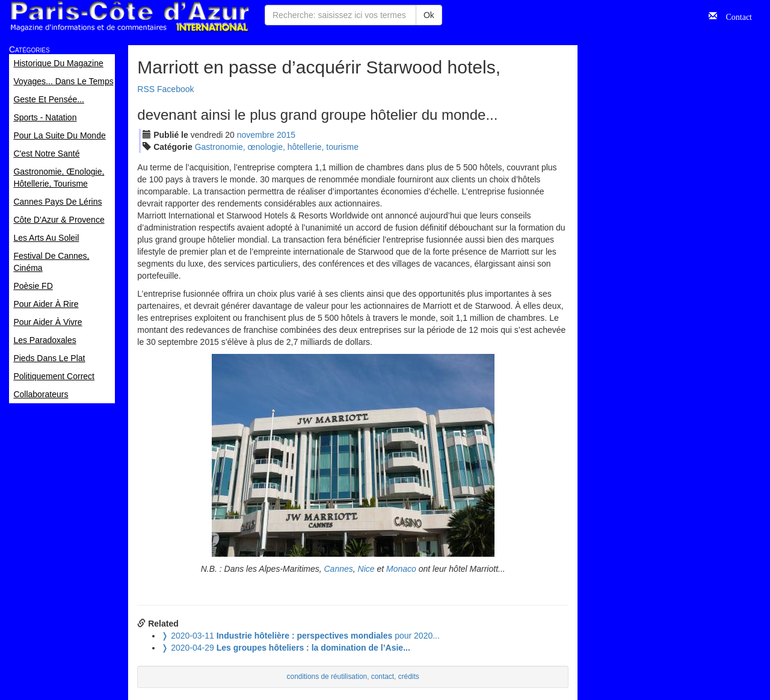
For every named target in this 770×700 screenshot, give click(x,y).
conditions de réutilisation (327, 677)
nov (256, 135)
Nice (366, 569)
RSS (146, 89)
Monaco (401, 569)
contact (383, 677)
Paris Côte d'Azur (129, 17)
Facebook (175, 89)
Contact (735, 16)
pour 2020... (300, 636)
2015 (286, 135)
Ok (429, 15)
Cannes (339, 569)
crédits (409, 677)
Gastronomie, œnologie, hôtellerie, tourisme (277, 147)
